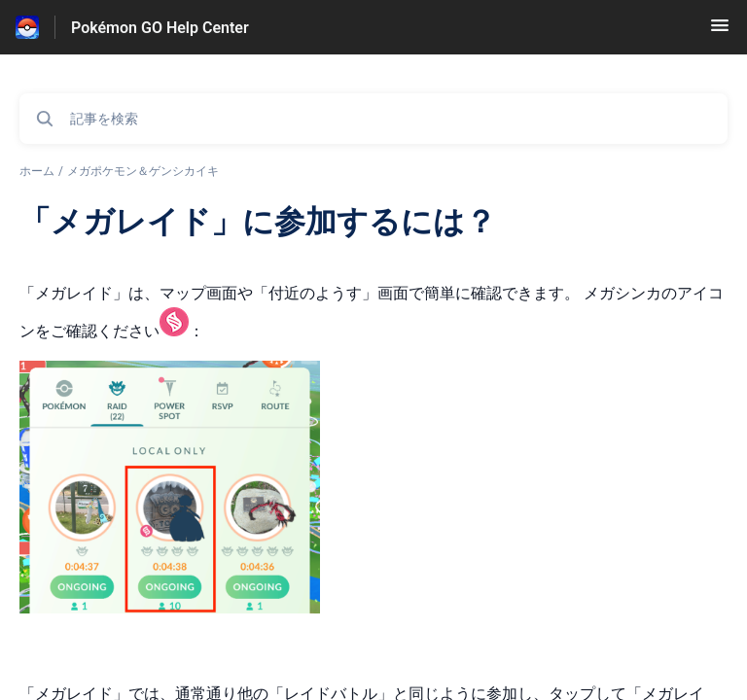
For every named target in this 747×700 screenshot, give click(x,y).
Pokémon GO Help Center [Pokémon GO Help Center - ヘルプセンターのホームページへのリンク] (160, 28)
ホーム (37, 171)
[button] (720, 32)
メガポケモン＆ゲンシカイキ (143, 171)
